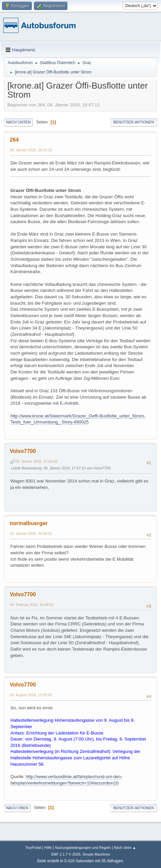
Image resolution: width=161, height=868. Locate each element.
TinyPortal (33, 848)
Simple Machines (96, 854)
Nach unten (18, 122)
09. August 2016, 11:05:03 (31, 695)
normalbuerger (29, 523)
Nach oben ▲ (125, 848)
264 (14, 140)
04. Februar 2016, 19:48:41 (32, 605)
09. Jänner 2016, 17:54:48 (36, 461)
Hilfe (48, 848)
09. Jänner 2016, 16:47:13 (31, 150)
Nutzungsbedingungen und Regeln (83, 848)
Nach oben (17, 808)
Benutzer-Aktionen (134, 122)
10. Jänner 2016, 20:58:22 (31, 533)
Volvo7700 (23, 451)
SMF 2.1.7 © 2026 (66, 854)
